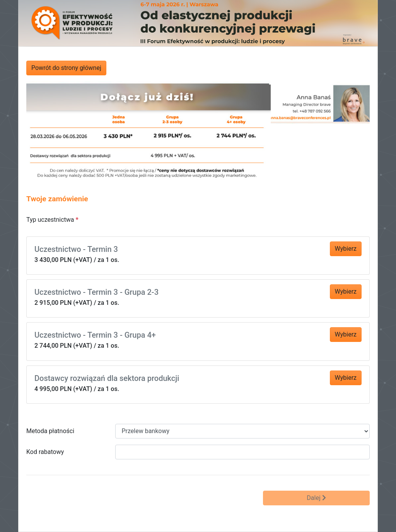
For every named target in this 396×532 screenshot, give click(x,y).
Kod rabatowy (45, 452)
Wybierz (346, 249)
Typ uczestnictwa (50, 220)
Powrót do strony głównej (66, 68)
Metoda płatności (50, 431)
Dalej (316, 498)
